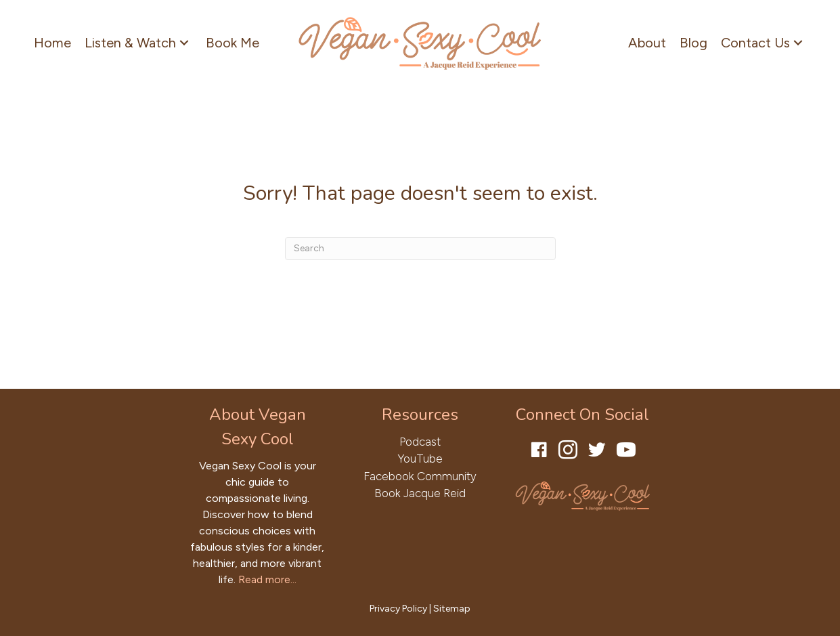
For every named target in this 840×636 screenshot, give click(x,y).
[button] (184, 42)
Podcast (420, 442)
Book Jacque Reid (420, 493)
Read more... (267, 579)
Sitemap (452, 609)
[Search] (420, 249)
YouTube (420, 459)
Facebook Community (420, 476)
